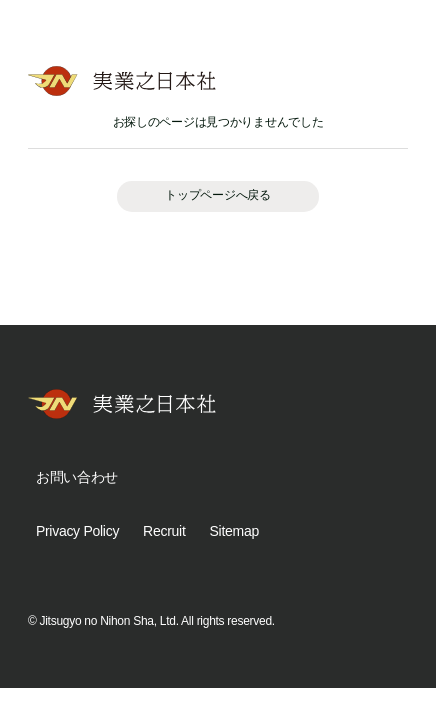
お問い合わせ (77, 477)
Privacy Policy (77, 531)
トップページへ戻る (217, 195)
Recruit (164, 531)
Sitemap (234, 531)
